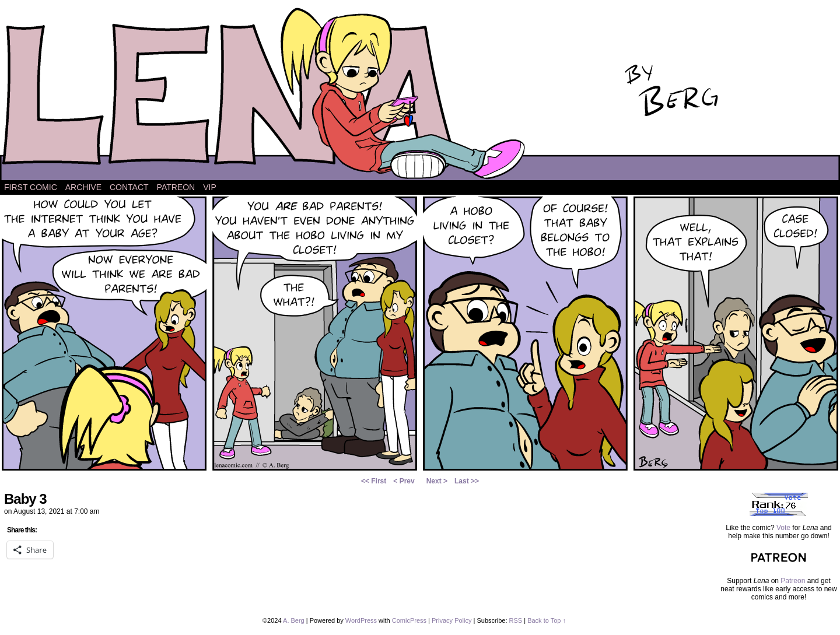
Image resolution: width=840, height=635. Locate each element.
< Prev (404, 481)
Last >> (467, 481)
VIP (210, 187)
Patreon (176, 187)
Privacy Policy (452, 620)
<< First (374, 481)
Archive (83, 187)
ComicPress (409, 620)
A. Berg (294, 620)
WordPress (361, 620)
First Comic (31, 187)
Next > (437, 481)
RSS (516, 620)
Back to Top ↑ (547, 620)
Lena (420, 93)
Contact (129, 187)
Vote (783, 528)
